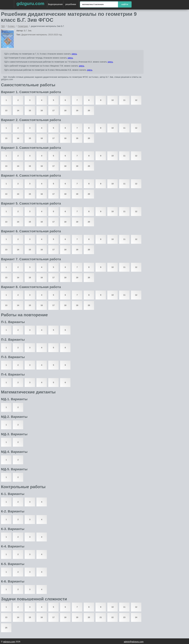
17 (53, 110)
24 (136, 617)
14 (18, 110)
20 (89, 110)
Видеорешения (55, 4)
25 (6, 628)
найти (125, 4)
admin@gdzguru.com (134, 642)
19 (77, 110)
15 (30, 110)
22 (113, 617)
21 (101, 617)
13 (6, 110)
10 (113, 100)
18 (65, 110)
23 (124, 617)
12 (136, 100)
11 (124, 100)
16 (42, 110)
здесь (74, 54)
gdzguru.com (30, 3)
